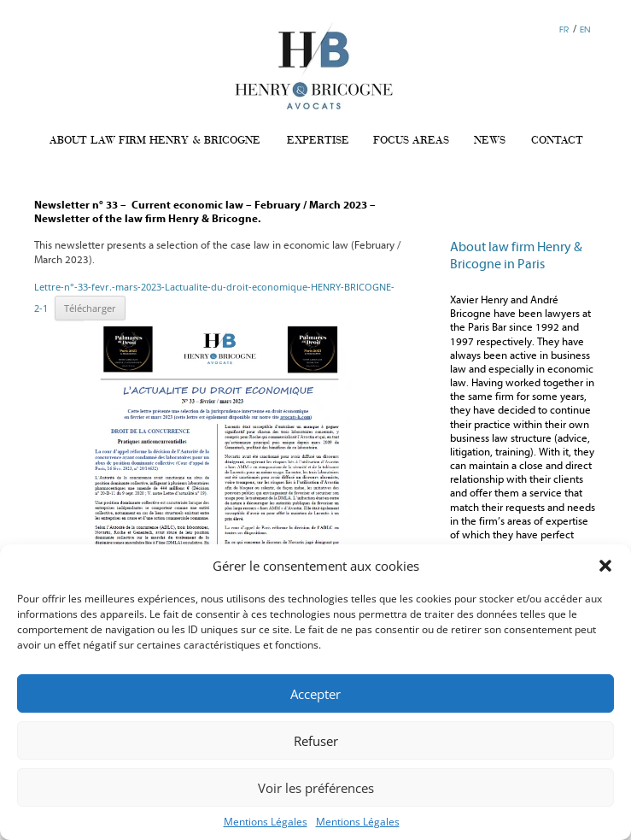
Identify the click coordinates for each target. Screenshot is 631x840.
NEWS (490, 141)
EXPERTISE (318, 141)
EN (585, 29)
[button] (605, 566)
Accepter (315, 694)
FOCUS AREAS (411, 141)
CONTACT (557, 141)
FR (564, 29)
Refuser (316, 741)
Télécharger (90, 308)
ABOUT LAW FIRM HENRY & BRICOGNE (155, 141)
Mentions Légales (266, 822)
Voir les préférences (316, 788)
